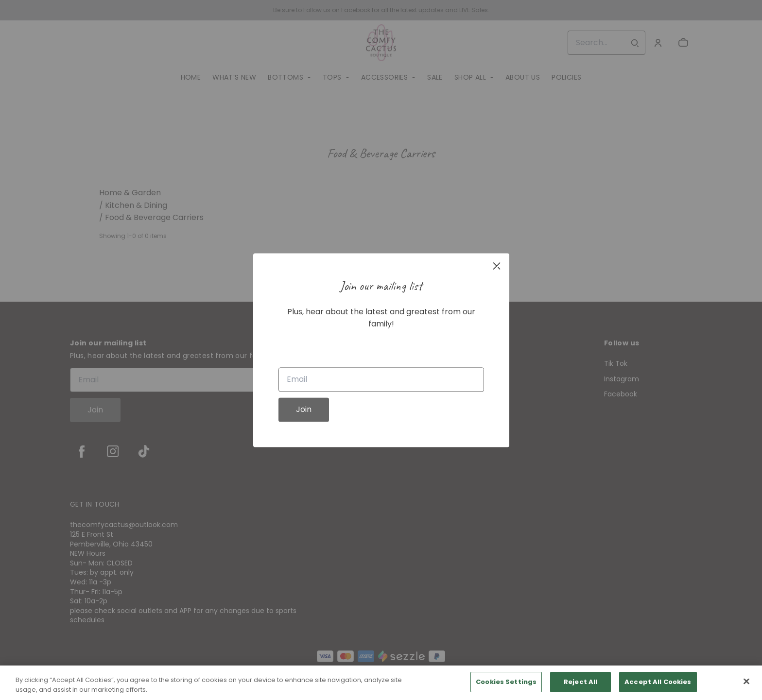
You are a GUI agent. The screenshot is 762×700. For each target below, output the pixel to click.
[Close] (746, 681)
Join (304, 409)
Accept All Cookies (658, 682)
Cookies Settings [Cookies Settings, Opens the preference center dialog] (506, 682)
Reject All (580, 682)
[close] (497, 266)
